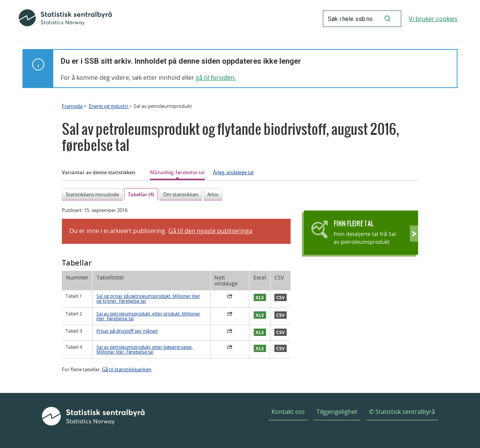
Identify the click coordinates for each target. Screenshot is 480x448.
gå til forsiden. (216, 78)
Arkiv (213, 194)
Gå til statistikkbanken (127, 369)
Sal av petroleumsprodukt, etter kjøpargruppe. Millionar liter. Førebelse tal (145, 349)
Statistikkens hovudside (92, 194)
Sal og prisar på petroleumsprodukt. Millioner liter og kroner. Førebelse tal (148, 299)
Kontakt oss (288, 412)
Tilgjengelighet (337, 412)
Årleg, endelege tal (233, 172)
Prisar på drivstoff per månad (127, 331)
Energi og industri (109, 106)
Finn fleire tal (354, 223)
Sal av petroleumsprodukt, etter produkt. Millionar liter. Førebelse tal (148, 316)
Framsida (72, 106)
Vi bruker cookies (433, 19)
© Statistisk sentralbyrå (402, 412)
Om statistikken (181, 194)
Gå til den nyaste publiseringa (210, 231)
